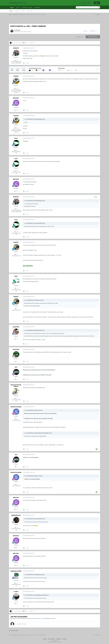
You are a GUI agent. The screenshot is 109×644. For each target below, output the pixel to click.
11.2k (16, 339)
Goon (16, 138)
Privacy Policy (51, 639)
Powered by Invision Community (54, 642)
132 (16, 288)
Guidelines (18, 11)
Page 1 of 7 (32, 43)
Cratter (16, 591)
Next (24, 43)
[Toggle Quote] (25, 119)
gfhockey (16, 98)
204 (16, 527)
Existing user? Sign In (87, 3)
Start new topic (80, 37)
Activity (18, 7)
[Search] (83, 7)
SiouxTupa (16, 349)
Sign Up (97, 3)
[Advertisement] (51, 20)
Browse (12, 8)
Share (86, 31)
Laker (16, 276)
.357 (16, 367)
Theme (45, 639)
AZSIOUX (18, 30)
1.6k (16, 254)
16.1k (16, 604)
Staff (23, 11)
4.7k (16, 398)
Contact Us (59, 639)
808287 (16, 242)
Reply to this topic (93, 37)
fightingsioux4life (16, 571)
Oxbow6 (16, 76)
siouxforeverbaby (16, 407)
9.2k (16, 419)
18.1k (16, 60)
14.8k (16, 110)
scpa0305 (16, 327)
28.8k (16, 150)
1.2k (16, 379)
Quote (27, 63)
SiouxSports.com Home (27, 7)
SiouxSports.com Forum (18, 3)
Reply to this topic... (22, 624)
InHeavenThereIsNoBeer (16, 386)
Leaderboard (37, 7)
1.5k (16, 361)
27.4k (16, 88)
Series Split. (26, 141)
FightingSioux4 (16, 515)
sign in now (41, 618)
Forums (11, 11)
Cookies (64, 639)
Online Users (30, 11)
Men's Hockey (28, 32)
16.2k (16, 583)
